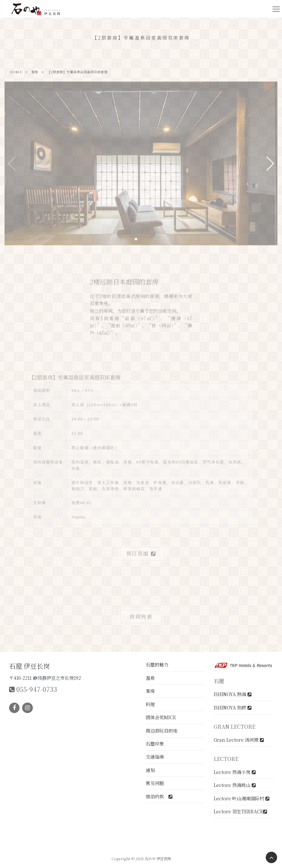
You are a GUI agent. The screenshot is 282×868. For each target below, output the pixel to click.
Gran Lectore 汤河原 (239, 740)
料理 (150, 704)
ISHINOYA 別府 (233, 707)
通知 (150, 770)
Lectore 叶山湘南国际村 (242, 798)
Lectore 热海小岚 (235, 772)
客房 (150, 691)
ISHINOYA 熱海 (233, 694)
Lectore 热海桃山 (235, 785)
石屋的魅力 (157, 665)
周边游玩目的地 (162, 731)
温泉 (150, 678)
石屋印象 (155, 744)
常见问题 (155, 783)
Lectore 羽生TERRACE (240, 811)
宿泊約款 (159, 796)
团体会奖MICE (161, 717)
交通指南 (155, 757)
